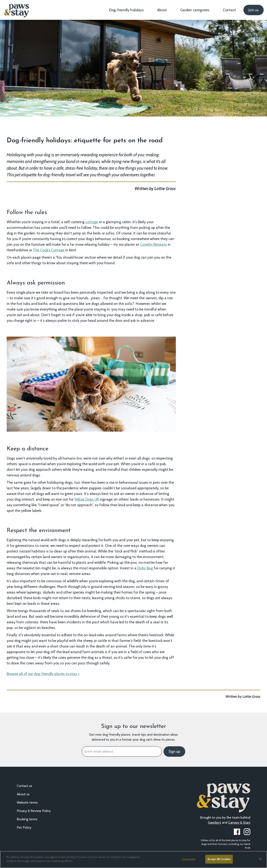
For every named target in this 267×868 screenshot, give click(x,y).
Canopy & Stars (239, 822)
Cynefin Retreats (153, 244)
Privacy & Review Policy (34, 811)
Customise (189, 859)
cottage (92, 222)
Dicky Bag (145, 568)
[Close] (260, 859)
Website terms (27, 802)
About (162, 10)
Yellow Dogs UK (87, 499)
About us (23, 794)
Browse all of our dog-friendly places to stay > (43, 674)
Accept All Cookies (219, 859)
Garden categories (195, 10)
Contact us (24, 786)
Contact (229, 10)
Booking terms (27, 819)
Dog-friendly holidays (126, 10)
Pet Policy (24, 827)
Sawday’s (215, 822)
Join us (254, 10)
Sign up (174, 752)
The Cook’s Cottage (49, 250)
